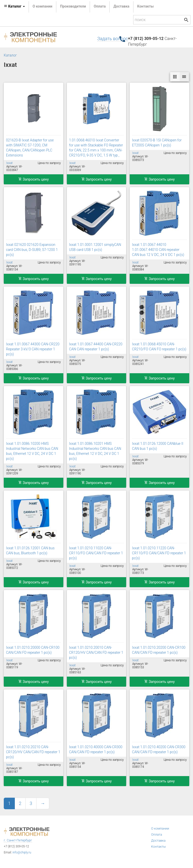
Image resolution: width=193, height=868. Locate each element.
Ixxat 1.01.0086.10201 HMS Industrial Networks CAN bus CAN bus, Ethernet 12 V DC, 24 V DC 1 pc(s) (95, 451)
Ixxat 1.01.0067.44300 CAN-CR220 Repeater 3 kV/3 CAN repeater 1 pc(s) (33, 349)
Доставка (121, 6)
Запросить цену (34, 179)
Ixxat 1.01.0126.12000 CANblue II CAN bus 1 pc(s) (158, 446)
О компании (42, 6)
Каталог (10, 55)
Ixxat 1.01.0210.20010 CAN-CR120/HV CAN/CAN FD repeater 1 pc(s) (96, 653)
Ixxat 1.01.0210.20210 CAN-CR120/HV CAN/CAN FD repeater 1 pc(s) (33, 752)
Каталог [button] (14, 6)
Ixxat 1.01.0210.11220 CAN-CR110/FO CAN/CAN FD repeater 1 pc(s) (159, 553)
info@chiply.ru (22, 852)
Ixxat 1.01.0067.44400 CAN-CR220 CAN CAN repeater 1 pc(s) (96, 347)
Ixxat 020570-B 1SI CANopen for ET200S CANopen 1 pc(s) (157, 143)
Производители (73, 6)
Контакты (146, 6)
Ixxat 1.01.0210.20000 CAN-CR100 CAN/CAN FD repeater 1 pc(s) (33, 650)
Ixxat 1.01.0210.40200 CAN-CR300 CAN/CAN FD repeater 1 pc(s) (159, 749)
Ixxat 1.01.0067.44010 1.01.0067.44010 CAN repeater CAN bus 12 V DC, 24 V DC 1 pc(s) (158, 250)
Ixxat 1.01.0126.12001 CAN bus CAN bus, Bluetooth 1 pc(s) (30, 551)
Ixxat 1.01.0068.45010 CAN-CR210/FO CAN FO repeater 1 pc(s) (159, 347)
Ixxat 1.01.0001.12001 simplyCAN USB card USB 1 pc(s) (95, 247)
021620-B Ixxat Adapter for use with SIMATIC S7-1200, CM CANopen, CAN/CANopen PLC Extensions (30, 148)
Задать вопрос (113, 39)
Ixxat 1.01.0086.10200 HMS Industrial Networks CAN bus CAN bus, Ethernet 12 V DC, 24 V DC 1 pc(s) (32, 451)
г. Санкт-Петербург (18, 840)
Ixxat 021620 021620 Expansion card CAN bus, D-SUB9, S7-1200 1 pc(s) (32, 250)
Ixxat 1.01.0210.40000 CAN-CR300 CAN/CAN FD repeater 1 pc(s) (96, 749)
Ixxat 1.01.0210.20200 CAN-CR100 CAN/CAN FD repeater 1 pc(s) (159, 650)
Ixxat (9, 163)
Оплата (100, 6)
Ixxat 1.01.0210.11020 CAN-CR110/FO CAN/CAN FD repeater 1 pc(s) (96, 553)
